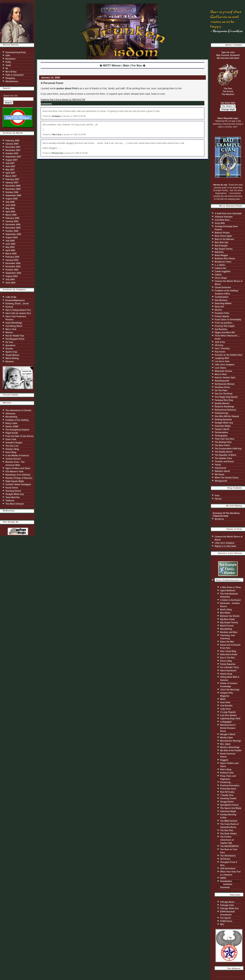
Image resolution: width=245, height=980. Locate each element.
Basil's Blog (226, 610)
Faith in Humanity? (15, 75)
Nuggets (224, 760)
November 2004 (13, 267)
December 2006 (13, 186)
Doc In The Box (228, 658)
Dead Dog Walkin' (223, 303)
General (9, 307)
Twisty (218, 465)
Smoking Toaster (228, 798)
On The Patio (221, 390)
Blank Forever (227, 626)
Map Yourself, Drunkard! (228, 55)
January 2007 (12, 183)
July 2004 (10, 279)
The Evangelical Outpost (17, 430)
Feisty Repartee (228, 664)
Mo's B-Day (11, 72)
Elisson (218, 310)
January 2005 (12, 260)
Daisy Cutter (11, 423)
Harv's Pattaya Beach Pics (18, 310)
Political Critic (227, 773)
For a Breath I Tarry (230, 667)
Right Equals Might (15, 481)
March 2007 (11, 176)
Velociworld (220, 468)
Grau (217, 496)
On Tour (9, 342)
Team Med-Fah (13, 497)
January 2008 (12, 144)
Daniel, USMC (12, 427)
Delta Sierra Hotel (229, 654)
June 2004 (10, 283)
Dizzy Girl (219, 307)
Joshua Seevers (13, 459)
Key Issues (220, 352)
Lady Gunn (226, 709)
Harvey (218, 499)
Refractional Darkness (226, 410)
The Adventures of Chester (18, 410)
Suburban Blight (223, 426)
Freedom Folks (222, 313)
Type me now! (228, 52)
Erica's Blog (226, 661)
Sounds (9, 349)
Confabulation (222, 297)
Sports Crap (11, 352)
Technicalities (221, 432)
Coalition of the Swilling (17, 420)
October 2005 (12, 231)
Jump (8, 65)
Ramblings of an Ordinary (18, 475)
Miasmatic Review (223, 371)
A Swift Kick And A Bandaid (228, 214)
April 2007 (10, 173)
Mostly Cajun (227, 738)
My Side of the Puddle (231, 751)
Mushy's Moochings (230, 747)
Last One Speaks (228, 715)
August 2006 (11, 199)
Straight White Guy (15, 494)
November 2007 (13, 150)
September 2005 (13, 234)
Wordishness (12, 81)
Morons (9, 333)
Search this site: (11, 96)
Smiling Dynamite (223, 420)
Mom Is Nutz (221, 374)
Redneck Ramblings (224, 407)
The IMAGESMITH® (230, 846)
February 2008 (12, 141)
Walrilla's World (222, 471)
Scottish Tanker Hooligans (18, 484)
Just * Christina (222, 348)
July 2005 (10, 241)
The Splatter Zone (223, 458)
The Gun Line (12, 446)
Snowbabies (226, 881)
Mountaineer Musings (231, 741)
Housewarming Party (16, 52)
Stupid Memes (12, 355)
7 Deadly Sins (227, 795)
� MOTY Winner (110, 66)
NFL (222, 924)
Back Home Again (223, 236)
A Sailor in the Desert (230, 600)
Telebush (10, 501)
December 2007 (13, 147)
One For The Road (224, 394)
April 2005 (10, 250)
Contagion (56, 116)
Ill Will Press (226, 921)
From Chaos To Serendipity (228, 320)
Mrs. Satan (225, 744)
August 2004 (11, 276)
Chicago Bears (227, 902)
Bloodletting (11, 417)
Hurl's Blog (11, 452)
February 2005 (12, 257)
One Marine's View (14, 472)
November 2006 (13, 189)
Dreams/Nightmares (15, 300)
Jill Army (219, 345)
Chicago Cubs (227, 905)
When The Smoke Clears (227, 478)
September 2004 (13, 273)
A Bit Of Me (11, 297)
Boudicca (219, 519)
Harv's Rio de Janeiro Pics (18, 313)
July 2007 (10, 163)
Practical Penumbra (230, 786)
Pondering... (226, 782)
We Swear (219, 474)
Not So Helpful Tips (15, 336)
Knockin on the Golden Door (229, 355)
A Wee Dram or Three (230, 587)
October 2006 (12, 192)
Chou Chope (221, 278)
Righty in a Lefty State (225, 546)
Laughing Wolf (222, 358)
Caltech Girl (220, 268)
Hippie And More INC (225, 333)
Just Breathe (226, 706)
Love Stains (220, 368)
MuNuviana (9, 511)
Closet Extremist (223, 287)
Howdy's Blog (12, 449)
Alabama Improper (224, 217)
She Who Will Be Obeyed (227, 416)
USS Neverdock (228, 868)
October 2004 (12, 270)
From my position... (224, 323)
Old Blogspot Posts (15, 339)
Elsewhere (10, 59)
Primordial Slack (228, 789)
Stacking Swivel (13, 491)
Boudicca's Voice (223, 262)
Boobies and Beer (229, 632)
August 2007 (11, 160)
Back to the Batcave (224, 239)
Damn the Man (227, 642)
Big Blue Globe (227, 619)
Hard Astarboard (228, 671)
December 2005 (13, 225)
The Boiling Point (223, 442)
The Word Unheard (15, 504)
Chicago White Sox (229, 908)
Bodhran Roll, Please (225, 259)
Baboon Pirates (222, 233)
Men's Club (11, 329)
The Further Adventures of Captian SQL (227, 840)
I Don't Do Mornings (230, 690)
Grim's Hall (11, 439)
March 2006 (11, 215)
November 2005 (13, 228)
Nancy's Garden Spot (225, 378)
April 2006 (10, 212)
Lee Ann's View (222, 361)
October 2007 (12, 154)
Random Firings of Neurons (19, 478)
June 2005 (10, 244)
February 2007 (12, 179)
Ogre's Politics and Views (18, 468)
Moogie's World (228, 734)
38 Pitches (225, 859)
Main (126, 66)
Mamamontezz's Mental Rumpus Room (228, 728)
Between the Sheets (230, 616)
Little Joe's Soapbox (225, 365)
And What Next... (223, 220)
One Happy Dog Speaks (226, 397)
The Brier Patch (222, 445)
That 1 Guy (56, 134)
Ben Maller (225, 613)
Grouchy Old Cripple (225, 326)
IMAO (223, 699)
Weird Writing (12, 358)
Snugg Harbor (227, 802)
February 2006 (12, 218)
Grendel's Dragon (14, 443)
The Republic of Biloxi (225, 455)
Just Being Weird (14, 326)
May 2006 (10, 208)
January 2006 (12, 221)
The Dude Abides (228, 834)
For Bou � (138, 66)
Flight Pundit (12, 433)
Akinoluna (10, 414)
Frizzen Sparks (222, 316)
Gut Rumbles (221, 329)
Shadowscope (222, 413)
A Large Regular (228, 712)
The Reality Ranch (224, 452)
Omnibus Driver (222, 387)
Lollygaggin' (226, 722)
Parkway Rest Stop (224, 400)
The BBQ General (229, 821)
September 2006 (13, 195)
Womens (10, 362)
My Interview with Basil (228, 58)
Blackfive (219, 252)
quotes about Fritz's (68, 88)
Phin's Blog (226, 770)
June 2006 (10, 205)
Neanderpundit (222, 381)
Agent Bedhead (228, 591)
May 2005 (10, 247)
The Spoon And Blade (231, 808)
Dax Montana (221, 300)
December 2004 (13, 263)
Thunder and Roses (224, 462)
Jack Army (220, 342)
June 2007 (10, 166)
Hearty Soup (226, 674)
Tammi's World (222, 429)
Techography (221, 436)
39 (7, 69)
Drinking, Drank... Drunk (17, 304)
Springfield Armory (229, 805)
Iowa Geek (225, 702)
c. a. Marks (220, 265)
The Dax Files (227, 830)
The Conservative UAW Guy (228, 449)
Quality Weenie (222, 403)
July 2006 (10, 202)
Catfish (218, 275)
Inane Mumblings (14, 323)
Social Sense (12, 488)
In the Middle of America (17, 456)
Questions (10, 345)
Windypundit (221, 481)
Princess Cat (57, 153)
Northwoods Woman (225, 384)
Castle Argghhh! (223, 271)
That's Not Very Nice (225, 439)
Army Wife (220, 223)
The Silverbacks (228, 856)
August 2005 (11, 237)
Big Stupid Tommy (224, 249)
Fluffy (8, 62)
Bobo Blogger (221, 255)
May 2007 (10, 170)
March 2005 (11, 254)
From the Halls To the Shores (20, 436)
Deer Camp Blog (228, 651)
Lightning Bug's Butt (230, 719)
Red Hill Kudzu (227, 792)
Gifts (8, 56)
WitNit (223, 878)
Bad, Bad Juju (222, 242)
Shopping (10, 78)
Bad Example (221, 246)
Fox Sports (226, 918)
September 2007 (13, 157)
